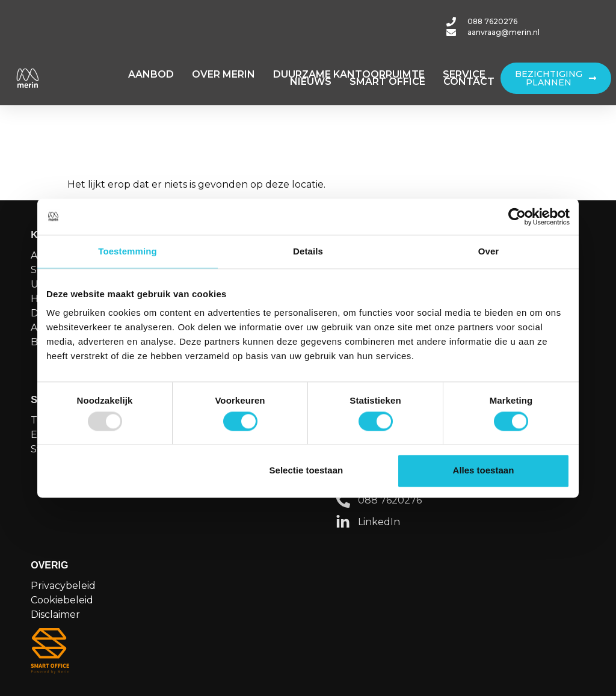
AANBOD (151, 74)
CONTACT (469, 82)
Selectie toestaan (306, 471)
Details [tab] (308, 251)
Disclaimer (55, 614)
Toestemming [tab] (128, 251)
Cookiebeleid (62, 600)
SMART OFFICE (387, 82)
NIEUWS (311, 82)
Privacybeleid (63, 586)
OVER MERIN (223, 74)
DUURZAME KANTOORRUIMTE (349, 74)
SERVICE (464, 74)
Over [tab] (489, 251)
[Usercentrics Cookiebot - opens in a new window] (517, 217)
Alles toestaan (484, 471)
